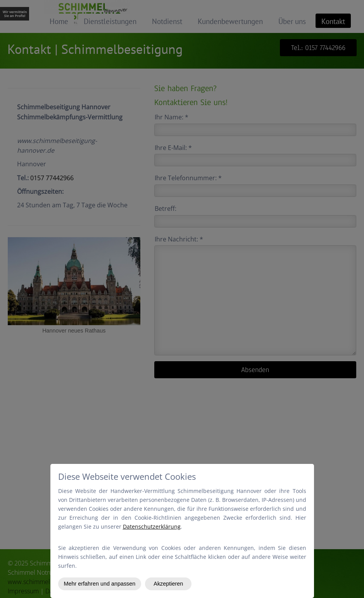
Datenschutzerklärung (152, 526)
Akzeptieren (168, 584)
